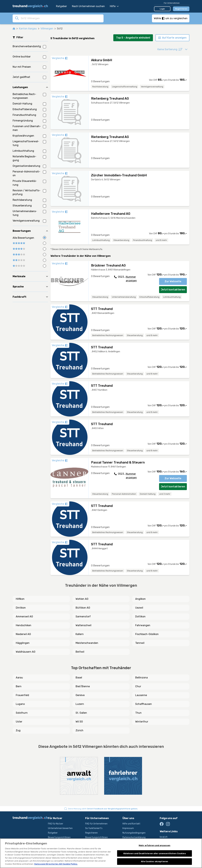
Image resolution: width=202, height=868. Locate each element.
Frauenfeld (22, 695)
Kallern (80, 634)
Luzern (80, 704)
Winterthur (142, 722)
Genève (80, 695)
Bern (19, 686)
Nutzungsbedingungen (134, 833)
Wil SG (79, 722)
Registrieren (181, 9)
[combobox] (61, 18)
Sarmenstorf (83, 617)
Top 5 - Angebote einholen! (133, 38)
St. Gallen (81, 713)
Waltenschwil (83, 625)
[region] (101, 853)
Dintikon (21, 608)
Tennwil (140, 643)
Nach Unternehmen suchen (88, 6)
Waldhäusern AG (26, 652)
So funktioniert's (94, 828)
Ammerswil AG (24, 617)
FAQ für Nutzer (56, 824)
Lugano (20, 704)
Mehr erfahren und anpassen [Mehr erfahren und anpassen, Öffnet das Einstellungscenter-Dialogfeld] (154, 845)
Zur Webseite (173, 281)
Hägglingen (23, 643)
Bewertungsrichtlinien (59, 837)
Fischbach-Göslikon (147, 634)
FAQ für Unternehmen (96, 824)
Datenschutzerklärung (134, 837)
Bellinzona (141, 678)
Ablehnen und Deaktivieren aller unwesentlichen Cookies (155, 853)
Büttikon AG (83, 608)
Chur (138, 686)
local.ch (164, 837)
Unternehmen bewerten (60, 828)
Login (162, 9)
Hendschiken (24, 625)
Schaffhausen (144, 704)
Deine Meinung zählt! (103, 809)
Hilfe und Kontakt (131, 824)
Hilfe (114, 6)
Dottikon (140, 617)
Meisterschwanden (87, 643)
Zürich (79, 730)
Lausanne (141, 695)
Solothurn (22, 713)
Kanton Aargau (28, 29)
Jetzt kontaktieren (173, 290)
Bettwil (80, 652)
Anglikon (140, 599)
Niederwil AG (23, 634)
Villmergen (47, 29)
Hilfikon (20, 599)
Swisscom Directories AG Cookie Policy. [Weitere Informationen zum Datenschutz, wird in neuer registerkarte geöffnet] (56, 864)
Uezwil (139, 608)
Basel (79, 678)
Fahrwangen (143, 625)
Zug (18, 730)
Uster (19, 722)
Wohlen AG (82, 599)
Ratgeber (61, 6)
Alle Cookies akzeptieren (154, 861)
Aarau (19, 678)
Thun (138, 713)
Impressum (128, 828)
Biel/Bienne (83, 686)
